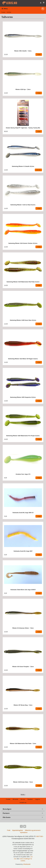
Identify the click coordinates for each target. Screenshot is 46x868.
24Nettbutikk (27, 864)
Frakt (9, 830)
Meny (5, 9)
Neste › (23, 794)
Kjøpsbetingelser (18, 830)
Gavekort (30, 799)
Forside (3, 12)
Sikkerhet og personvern (33, 830)
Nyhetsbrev (24, 832)
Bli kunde (15, 799)
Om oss (23, 799)
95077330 (39, 836)
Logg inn (38, 799)
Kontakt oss (23, 803)
